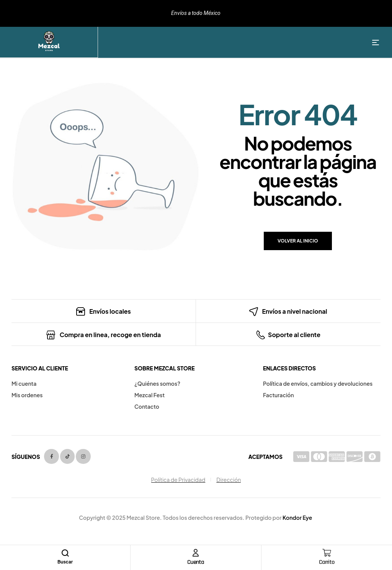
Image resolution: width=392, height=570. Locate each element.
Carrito (327, 562)
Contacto (147, 406)
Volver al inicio (298, 241)
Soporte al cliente (294, 335)
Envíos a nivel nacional (294, 311)
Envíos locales (110, 311)
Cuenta (196, 562)
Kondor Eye (297, 518)
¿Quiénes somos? (157, 383)
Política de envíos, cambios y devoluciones (318, 383)
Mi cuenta (24, 383)
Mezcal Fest (149, 395)
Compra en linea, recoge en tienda (110, 335)
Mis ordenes (27, 395)
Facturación (278, 395)
